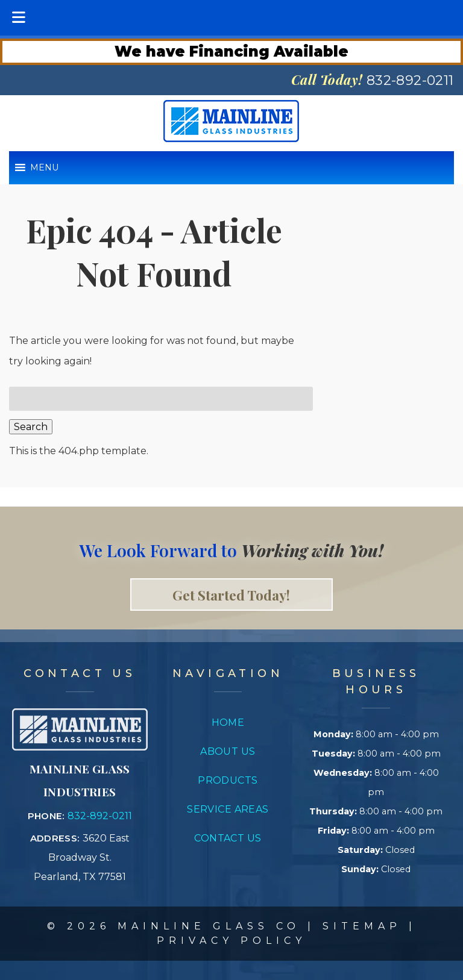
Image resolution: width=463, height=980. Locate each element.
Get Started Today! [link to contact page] (231, 594)
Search (31, 427)
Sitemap (362, 926)
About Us (228, 751)
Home (228, 723)
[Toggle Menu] (19, 18)
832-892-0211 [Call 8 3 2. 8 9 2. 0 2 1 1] (100, 816)
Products (228, 780)
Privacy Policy (231, 941)
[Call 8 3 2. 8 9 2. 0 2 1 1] (410, 80)
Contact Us (228, 838)
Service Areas (228, 809)
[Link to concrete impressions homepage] (80, 747)
